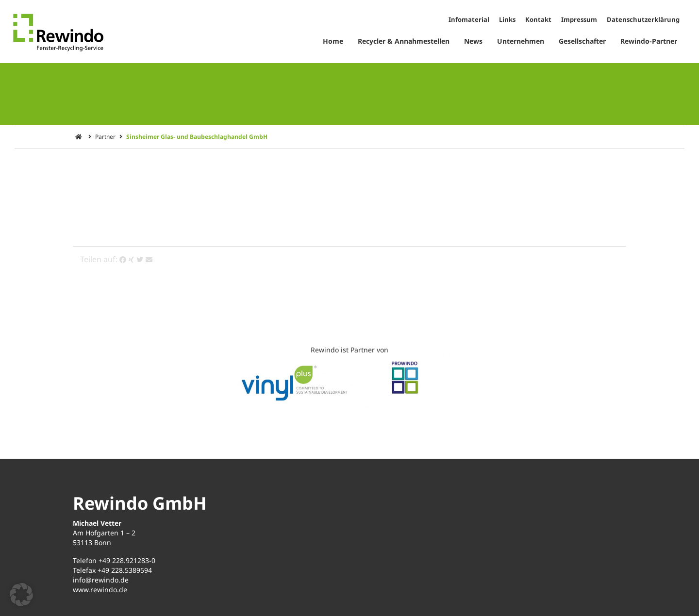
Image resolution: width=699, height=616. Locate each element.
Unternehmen (521, 41)
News (473, 41)
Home (333, 41)
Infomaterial (469, 19)
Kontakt (538, 19)
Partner (105, 137)
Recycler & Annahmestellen (404, 41)
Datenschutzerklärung (643, 19)
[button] (21, 595)
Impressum (579, 19)
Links (507, 19)
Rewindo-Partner (649, 41)
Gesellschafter (582, 41)
